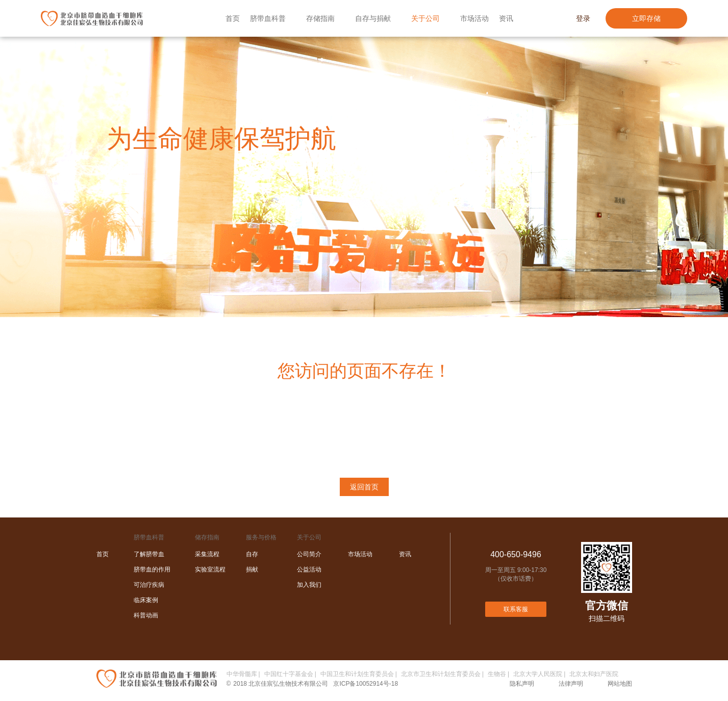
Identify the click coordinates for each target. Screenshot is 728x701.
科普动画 (146, 615)
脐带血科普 (268, 18)
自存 (252, 554)
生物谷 (497, 674)
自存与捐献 (373, 18)
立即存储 (646, 18)
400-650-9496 (516, 554)
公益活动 (309, 569)
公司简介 (309, 554)
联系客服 (516, 609)
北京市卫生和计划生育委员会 (441, 674)
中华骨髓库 (242, 674)
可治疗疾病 (149, 585)
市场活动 (474, 18)
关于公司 (425, 18)
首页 (233, 18)
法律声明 (571, 684)
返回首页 (364, 487)
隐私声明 (522, 684)
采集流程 (207, 554)
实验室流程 (210, 569)
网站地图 (620, 684)
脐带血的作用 (152, 569)
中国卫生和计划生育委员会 (357, 674)
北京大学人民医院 (538, 674)
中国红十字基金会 (289, 674)
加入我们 (309, 585)
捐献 (252, 569)
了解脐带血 (149, 554)
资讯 (506, 18)
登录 (583, 18)
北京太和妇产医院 (594, 674)
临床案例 (146, 600)
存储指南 (320, 18)
